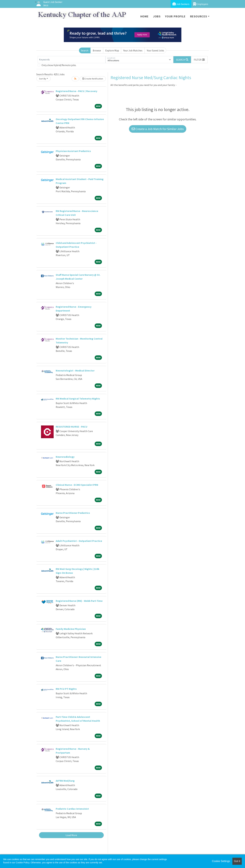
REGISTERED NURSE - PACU (72, 427)
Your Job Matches (133, 50)
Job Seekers (181, 4)
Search (85, 50)
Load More (71, 835)
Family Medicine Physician (71, 629)
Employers (201, 4)
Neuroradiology (65, 457)
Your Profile (175, 16)
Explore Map (112, 50)
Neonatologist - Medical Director (75, 371)
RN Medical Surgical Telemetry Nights (78, 399)
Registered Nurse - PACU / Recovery (76, 91)
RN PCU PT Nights (66, 689)
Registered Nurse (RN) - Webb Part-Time (79, 601)
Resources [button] (199, 16)
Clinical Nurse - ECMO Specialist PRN (77, 485)
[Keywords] (72, 60)
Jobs (157, 16)
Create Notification (93, 79)
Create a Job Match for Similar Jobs (158, 129)
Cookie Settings (221, 861)
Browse (97, 50)
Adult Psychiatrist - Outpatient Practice (79, 541)
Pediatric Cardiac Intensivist (72, 809)
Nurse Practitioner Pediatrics (73, 513)
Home (144, 16)
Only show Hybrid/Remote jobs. (59, 65)
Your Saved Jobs (155, 50)
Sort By (43, 79)
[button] (199, 60)
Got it (237, 861)
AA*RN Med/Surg (65, 781)
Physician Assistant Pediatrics (73, 151)
